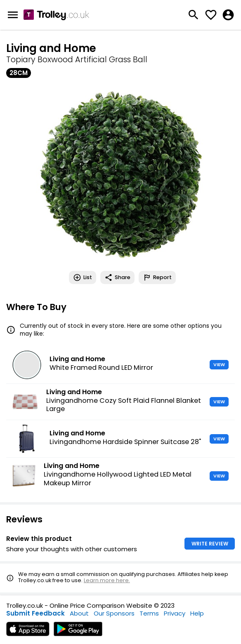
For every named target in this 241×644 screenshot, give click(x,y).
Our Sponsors (114, 613)
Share (117, 277)
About (79, 613)
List (83, 277)
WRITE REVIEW (210, 544)
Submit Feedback (35, 613)
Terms (149, 613)
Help (197, 613)
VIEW (219, 364)
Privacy (175, 613)
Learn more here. (107, 580)
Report (157, 277)
